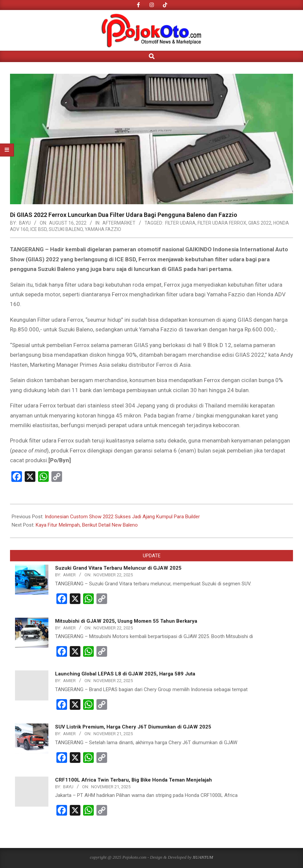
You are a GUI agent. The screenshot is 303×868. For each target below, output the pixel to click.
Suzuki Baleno (66, 229)
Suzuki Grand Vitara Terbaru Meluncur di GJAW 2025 (118, 568)
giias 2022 (260, 223)
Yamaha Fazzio (103, 229)
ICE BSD (39, 229)
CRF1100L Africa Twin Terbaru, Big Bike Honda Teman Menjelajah (133, 780)
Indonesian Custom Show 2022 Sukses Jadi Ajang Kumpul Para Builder (122, 517)
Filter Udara (180, 223)
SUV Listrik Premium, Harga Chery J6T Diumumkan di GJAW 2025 (133, 727)
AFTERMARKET (119, 223)
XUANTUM (203, 857)
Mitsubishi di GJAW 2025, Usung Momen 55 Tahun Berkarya (126, 621)
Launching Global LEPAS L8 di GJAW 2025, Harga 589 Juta (125, 674)
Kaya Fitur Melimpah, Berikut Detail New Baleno (87, 525)
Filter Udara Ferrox (222, 223)
